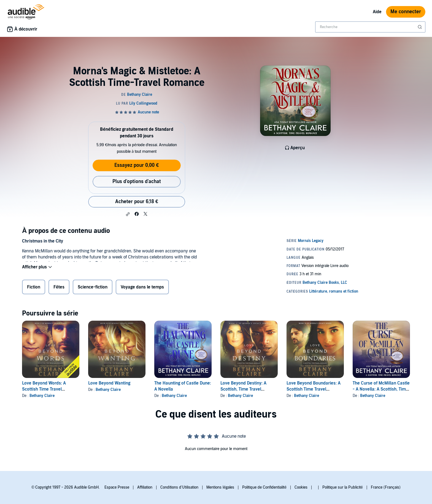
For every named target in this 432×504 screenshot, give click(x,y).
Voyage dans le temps (142, 288)
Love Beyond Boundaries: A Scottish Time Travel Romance (314, 389)
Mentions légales (220, 487)
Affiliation (145, 487)
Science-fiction (93, 288)
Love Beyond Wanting (109, 383)
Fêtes (59, 288)
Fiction (34, 288)
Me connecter (406, 12)
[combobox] (370, 27)
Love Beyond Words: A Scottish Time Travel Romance (44, 389)
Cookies (301, 487)
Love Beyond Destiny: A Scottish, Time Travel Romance (243, 389)
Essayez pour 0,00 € (137, 165)
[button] (128, 214)
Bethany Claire (42, 396)
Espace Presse (117, 487)
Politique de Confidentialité (264, 487)
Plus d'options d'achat (137, 182)
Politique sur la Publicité (343, 487)
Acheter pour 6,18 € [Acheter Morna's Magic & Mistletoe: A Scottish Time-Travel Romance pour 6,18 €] (137, 202)
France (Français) (386, 487)
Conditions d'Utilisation (179, 487)
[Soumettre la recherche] (420, 27)
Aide (377, 12)
